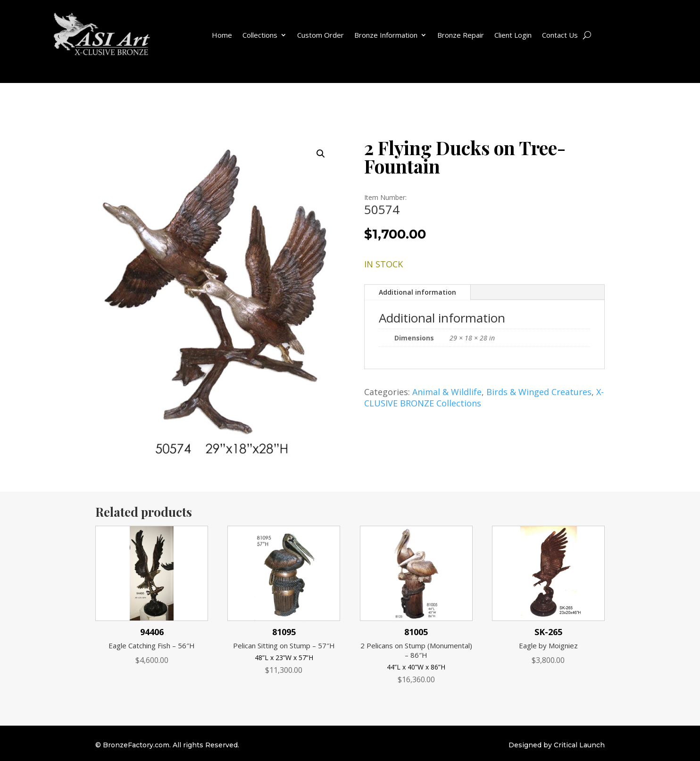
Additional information (417, 292)
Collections (260, 35)
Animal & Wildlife (447, 392)
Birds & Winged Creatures (539, 392)
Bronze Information (386, 35)
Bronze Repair (461, 35)
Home (222, 35)
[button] (321, 154)
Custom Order (321, 35)
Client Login (513, 35)
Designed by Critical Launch (557, 745)
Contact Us (560, 35)
